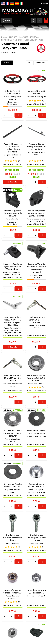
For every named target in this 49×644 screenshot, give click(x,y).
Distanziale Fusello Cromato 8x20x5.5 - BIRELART (36, 378)
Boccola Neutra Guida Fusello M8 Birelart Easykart (36, 487)
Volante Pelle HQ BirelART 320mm (13, 92)
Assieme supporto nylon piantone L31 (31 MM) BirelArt (36, 213)
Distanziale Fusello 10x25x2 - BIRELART (13, 485)
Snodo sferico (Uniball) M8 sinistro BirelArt (36, 538)
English (3, 4)
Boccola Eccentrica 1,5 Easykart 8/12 (36, 592)
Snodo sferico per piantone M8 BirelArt (13, 592)
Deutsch (12, 4)
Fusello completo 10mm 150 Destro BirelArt (36, 320)
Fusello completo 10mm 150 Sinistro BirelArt (13, 378)
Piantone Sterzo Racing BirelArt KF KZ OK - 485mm (36, 147)
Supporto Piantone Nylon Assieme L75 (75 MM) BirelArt (13, 267)
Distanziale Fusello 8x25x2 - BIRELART (36, 432)
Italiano (21, 4)
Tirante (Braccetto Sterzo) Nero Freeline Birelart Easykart (13, 148)
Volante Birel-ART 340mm (36, 92)
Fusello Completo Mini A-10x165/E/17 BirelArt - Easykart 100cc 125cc (13, 321)
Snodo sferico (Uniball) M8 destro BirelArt (13, 538)
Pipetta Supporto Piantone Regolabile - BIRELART (13, 213)
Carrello (18, 115)
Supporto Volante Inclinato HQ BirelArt (36, 265)
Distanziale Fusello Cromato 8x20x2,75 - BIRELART (13, 433)
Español (17, 4)
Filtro (6, 63)
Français (8, 4)
